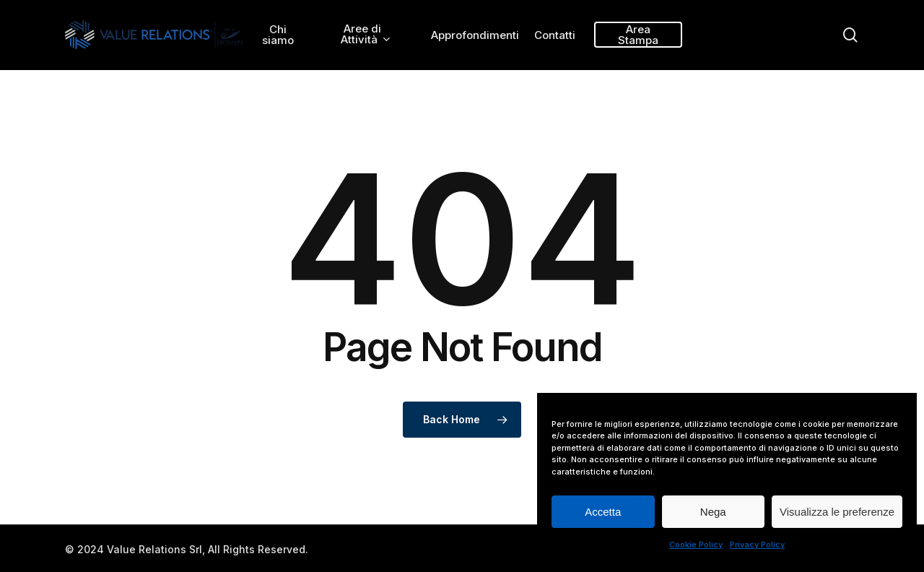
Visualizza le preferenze (837, 512)
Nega (713, 512)
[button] (897, 8)
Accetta (603, 512)
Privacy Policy (757, 545)
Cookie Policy (696, 545)
